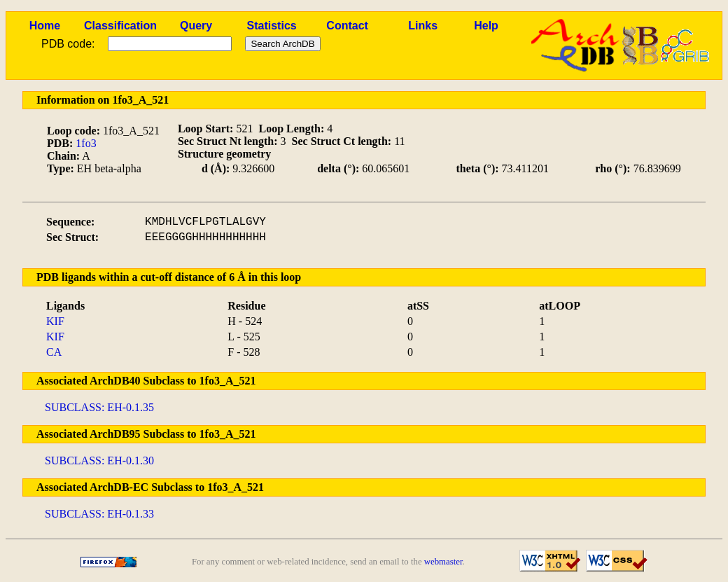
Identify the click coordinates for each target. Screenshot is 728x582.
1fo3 (86, 143)
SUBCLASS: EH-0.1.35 (99, 407)
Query (196, 26)
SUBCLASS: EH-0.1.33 (99, 514)
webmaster (443, 562)
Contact (347, 26)
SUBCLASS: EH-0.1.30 (99, 460)
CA (54, 352)
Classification (120, 26)
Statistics (272, 26)
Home (45, 26)
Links (423, 26)
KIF (55, 321)
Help (486, 26)
